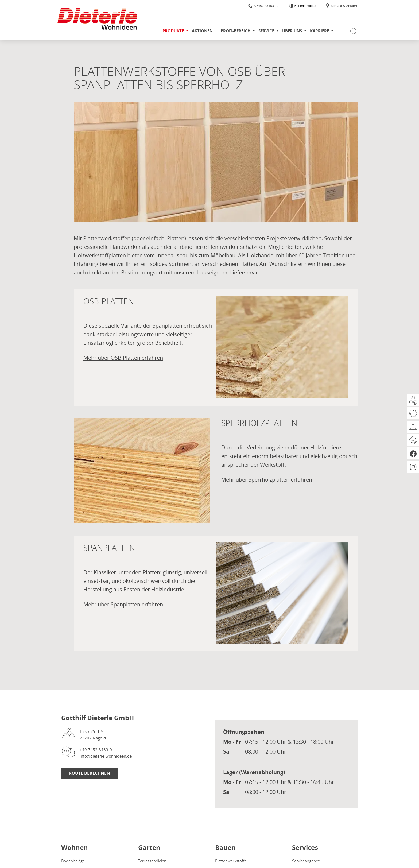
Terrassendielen (152, 861)
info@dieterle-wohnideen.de (106, 756)
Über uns (292, 31)
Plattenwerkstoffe (231, 861)
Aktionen (202, 31)
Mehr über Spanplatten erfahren (123, 604)
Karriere (319, 31)
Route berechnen (89, 773)
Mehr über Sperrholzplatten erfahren (267, 480)
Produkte (173, 31)
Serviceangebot (306, 861)
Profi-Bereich (236, 31)
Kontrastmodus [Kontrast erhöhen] (305, 6)
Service (266, 31)
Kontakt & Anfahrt (341, 6)
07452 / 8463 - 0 (263, 6)
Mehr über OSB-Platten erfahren (123, 358)
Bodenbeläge (73, 861)
